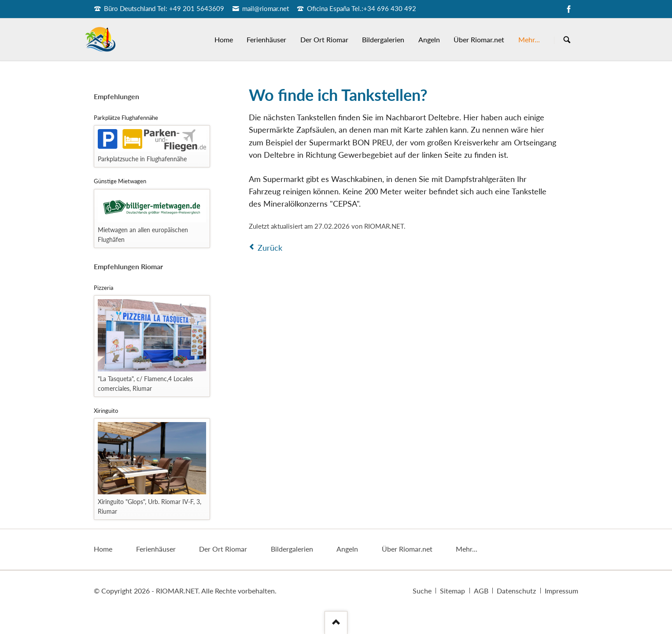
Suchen (567, 40)
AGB (481, 591)
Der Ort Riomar (223, 549)
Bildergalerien (292, 549)
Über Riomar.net (407, 549)
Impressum (561, 591)
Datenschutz (516, 591)
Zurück (270, 248)
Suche (422, 591)
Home (103, 549)
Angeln (347, 549)
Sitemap (452, 591)
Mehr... (467, 549)
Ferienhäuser (156, 549)
